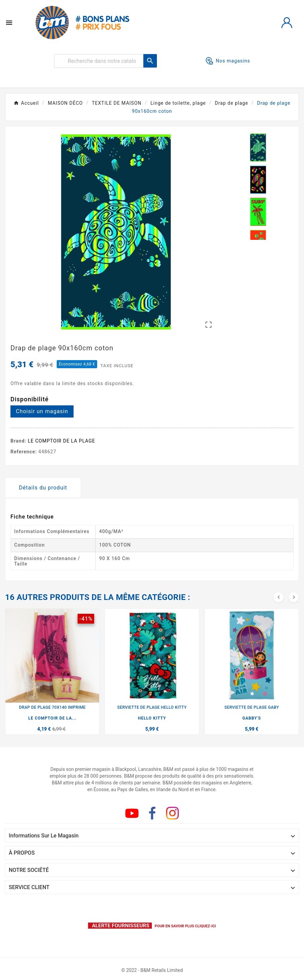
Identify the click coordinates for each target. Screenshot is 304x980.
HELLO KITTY (152, 718)
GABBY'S (252, 718)
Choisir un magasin (42, 411)
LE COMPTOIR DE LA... (52, 718)
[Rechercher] (99, 61)
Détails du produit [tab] (43, 488)
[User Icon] (287, 23)
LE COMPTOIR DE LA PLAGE (62, 441)
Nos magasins (228, 61)
